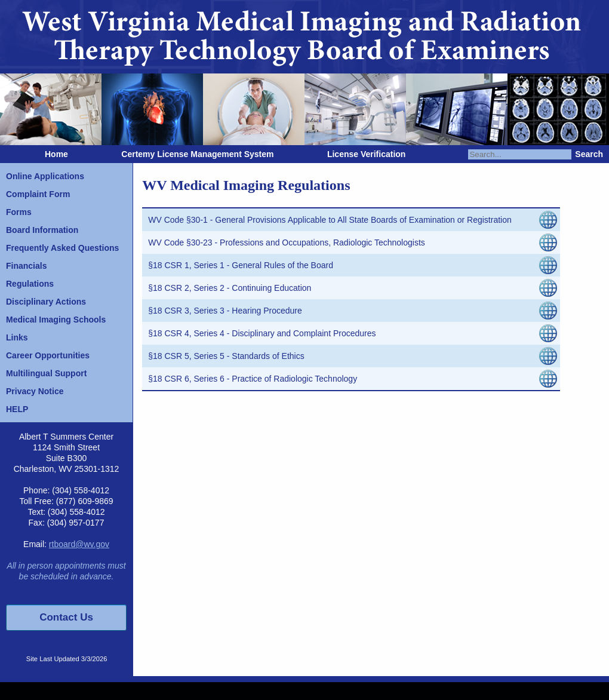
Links (17, 337)
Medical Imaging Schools (56, 320)
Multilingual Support (46, 373)
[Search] (520, 154)
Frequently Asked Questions (62, 248)
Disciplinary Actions (46, 302)
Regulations (30, 284)
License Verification (367, 154)
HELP (17, 409)
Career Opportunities (48, 355)
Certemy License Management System (197, 154)
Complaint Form (38, 194)
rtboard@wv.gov (79, 544)
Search (589, 154)
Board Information (42, 230)
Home (56, 154)
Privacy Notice (35, 391)
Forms (19, 212)
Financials (26, 266)
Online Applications (45, 176)
